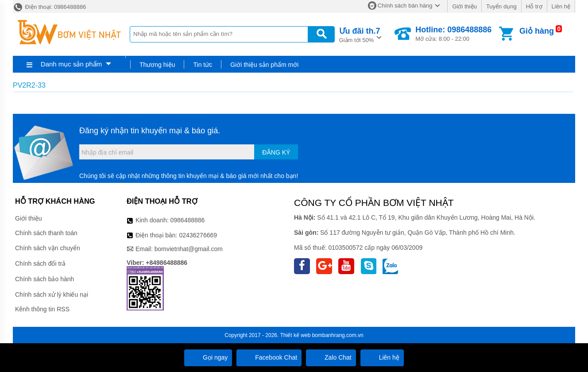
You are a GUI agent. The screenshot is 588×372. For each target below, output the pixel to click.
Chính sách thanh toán (46, 233)
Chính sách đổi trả (40, 263)
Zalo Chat (331, 357)
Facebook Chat (269, 357)
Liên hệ (561, 6)
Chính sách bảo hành (44, 279)
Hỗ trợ (534, 6)
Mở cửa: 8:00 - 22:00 (453, 34)
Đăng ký (276, 152)
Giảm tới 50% (360, 34)
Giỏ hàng (537, 31)
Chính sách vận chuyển (48, 248)
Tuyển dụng (501, 6)
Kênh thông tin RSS (42, 309)
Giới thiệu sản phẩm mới (264, 65)
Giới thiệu (464, 6)
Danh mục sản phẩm (71, 64)
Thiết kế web (296, 335)
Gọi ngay (208, 357)
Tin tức (203, 65)
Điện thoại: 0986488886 (49, 7)
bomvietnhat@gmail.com (189, 249)
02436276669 (198, 235)
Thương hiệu (157, 65)
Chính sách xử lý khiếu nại (52, 294)
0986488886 (188, 220)
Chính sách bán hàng (405, 6)
